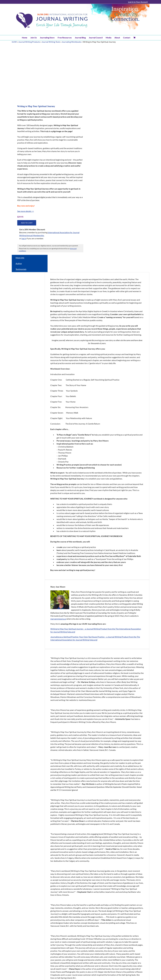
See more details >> (26, 211)
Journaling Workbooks (71, 42)
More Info (20, 258)
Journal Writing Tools (51, 42)
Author (19, 263)
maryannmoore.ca (58, 619)
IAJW (14, 42)
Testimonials (21, 269)
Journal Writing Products (29, 42)
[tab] (30, 258)
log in (24, 238)
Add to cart (27, 223)
